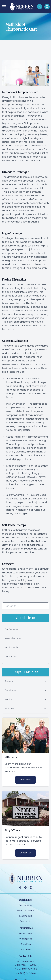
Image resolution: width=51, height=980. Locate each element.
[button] (4, 7)
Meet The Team (13, 638)
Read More (26, 780)
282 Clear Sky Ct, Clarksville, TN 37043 (26, 963)
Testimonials (11, 647)
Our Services (11, 629)
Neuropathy (25, 933)
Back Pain (25, 949)
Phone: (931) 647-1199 (26, 969)
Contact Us (11, 656)
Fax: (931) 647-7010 (26, 973)
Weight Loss (26, 939)
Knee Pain (26, 944)
